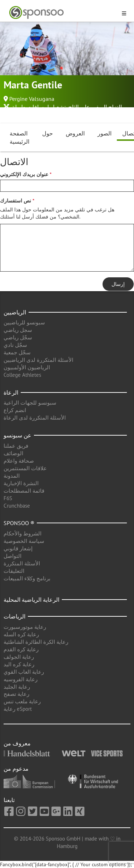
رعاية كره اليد (19, 664)
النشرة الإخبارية (21, 483)
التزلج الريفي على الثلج (95, 107)
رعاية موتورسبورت (25, 627)
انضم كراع (15, 410)
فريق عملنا (16, 446)
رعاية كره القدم (21, 649)
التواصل (13, 556)
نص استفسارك (16, 201)
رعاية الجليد (17, 687)
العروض (75, 133)
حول (48, 133)
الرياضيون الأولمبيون (27, 367)
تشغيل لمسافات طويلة (39, 107)
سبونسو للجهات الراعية (30, 403)
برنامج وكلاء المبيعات (27, 578)
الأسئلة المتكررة (22, 563)
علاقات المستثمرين (25, 468)
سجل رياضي (18, 330)
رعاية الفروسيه (21, 679)
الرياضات (14, 616)
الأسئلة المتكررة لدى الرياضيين (38, 360)
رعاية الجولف (19, 657)
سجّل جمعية (17, 352)
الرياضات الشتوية (24, 115)
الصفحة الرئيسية (19, 137)
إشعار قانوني (18, 548)
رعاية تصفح (16, 694)
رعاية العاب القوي (24, 672)
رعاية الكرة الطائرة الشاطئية (36, 642)
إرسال (118, 284)
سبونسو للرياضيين (24, 322)
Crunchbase (17, 506)
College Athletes (22, 375)
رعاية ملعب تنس (22, 701)
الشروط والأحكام (23, 533)
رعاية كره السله (21, 634)
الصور (105, 133)
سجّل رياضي (18, 337)
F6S (8, 498)
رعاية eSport (18, 709)
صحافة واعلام (19, 461)
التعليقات (14, 571)
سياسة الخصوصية (24, 541)
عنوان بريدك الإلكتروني (24, 174)
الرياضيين (15, 312)
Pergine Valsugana (32, 99)
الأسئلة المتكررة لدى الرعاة (35, 418)
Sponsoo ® (19, 523)
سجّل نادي (15, 345)
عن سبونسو (18, 435)
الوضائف (13, 453)
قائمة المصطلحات (24, 491)
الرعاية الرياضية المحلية (31, 600)
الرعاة (11, 392)
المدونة (12, 476)
